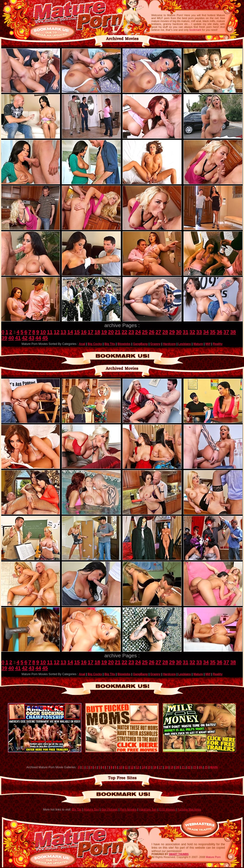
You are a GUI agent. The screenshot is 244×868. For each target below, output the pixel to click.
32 (192, 332)
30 (179, 332)
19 (104, 332)
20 (111, 332)
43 (31, 338)
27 (158, 332)
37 (226, 332)
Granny (155, 344)
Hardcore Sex (148, 810)
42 (25, 338)
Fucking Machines (189, 810)
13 (63, 332)
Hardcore (169, 344)
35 (213, 332)
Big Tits (110, 344)
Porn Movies (128, 810)
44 (38, 338)
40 (11, 338)
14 (70, 332)
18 (97, 332)
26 (152, 332)
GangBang (140, 344)
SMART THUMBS (179, 854)
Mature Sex (91, 810)
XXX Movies (167, 810)
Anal (82, 344)
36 (219, 332)
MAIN (214, 767)
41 (18, 338)
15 (77, 332)
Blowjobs (124, 344)
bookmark (195, 30)
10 (43, 332)
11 (50, 332)
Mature (198, 344)
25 (145, 332)
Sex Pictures (109, 810)
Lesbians (184, 344)
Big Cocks (95, 344)
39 (4, 338)
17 (90, 332)
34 (206, 332)
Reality (218, 344)
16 (84, 332)
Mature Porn (213, 857)
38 (233, 332)
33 (199, 332)
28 (165, 332)
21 (118, 332)
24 (138, 332)
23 (131, 332)
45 (45, 338)
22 (124, 332)
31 (186, 332)
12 (56, 332)
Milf (208, 344)
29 (172, 332)
